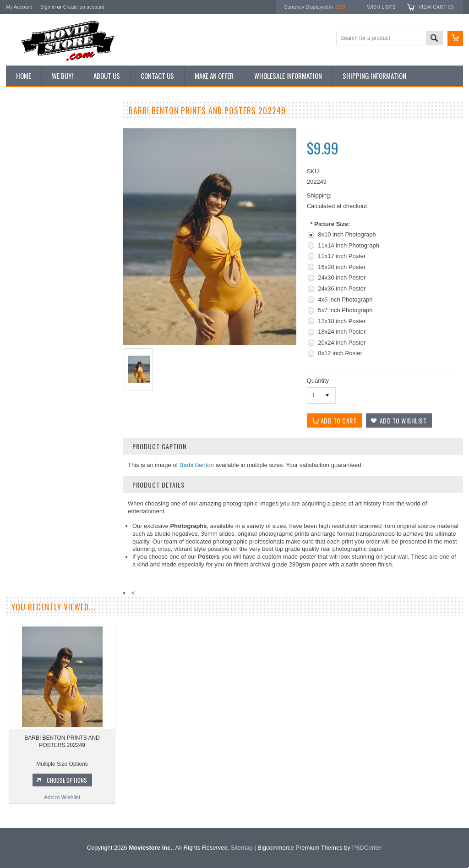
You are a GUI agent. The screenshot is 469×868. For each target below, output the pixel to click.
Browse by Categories (38, 175)
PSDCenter (367, 848)
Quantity (318, 381)
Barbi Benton (197, 465)
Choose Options (65, 490)
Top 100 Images (30, 159)
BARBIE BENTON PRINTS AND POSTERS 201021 (61, 452)
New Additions (28, 128)
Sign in (48, 7)
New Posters (27, 205)
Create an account (83, 7)
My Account (19, 7)
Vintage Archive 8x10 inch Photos (52, 143)
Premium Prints (30, 221)
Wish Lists (381, 7)
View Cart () (436, 7)
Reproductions (29, 190)
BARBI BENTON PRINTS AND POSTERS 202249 (62, 742)
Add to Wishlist (61, 508)
